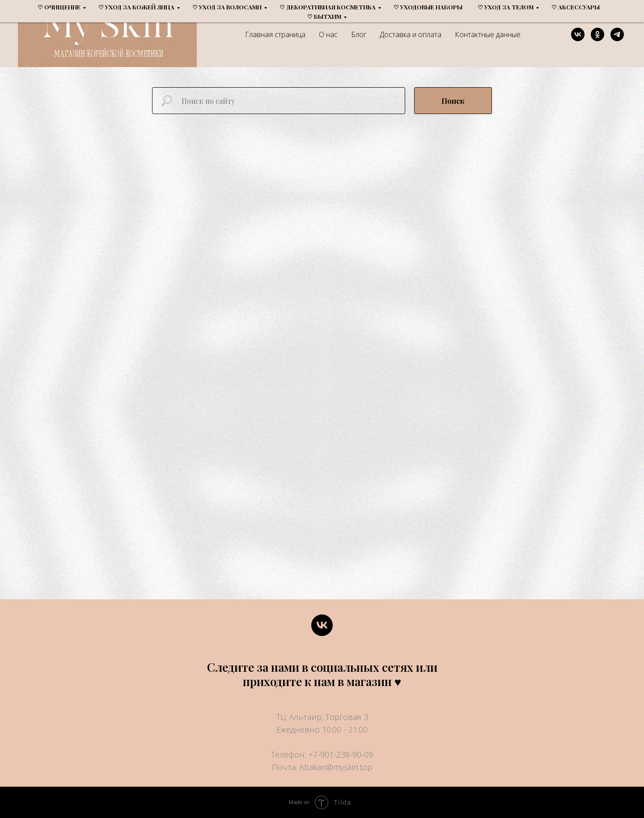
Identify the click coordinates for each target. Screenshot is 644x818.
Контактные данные (488, 34)
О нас (328, 34)
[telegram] (617, 34)
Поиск (453, 101)
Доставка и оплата (411, 34)
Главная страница (275, 34)
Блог (359, 34)
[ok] (597, 34)
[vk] (578, 34)
